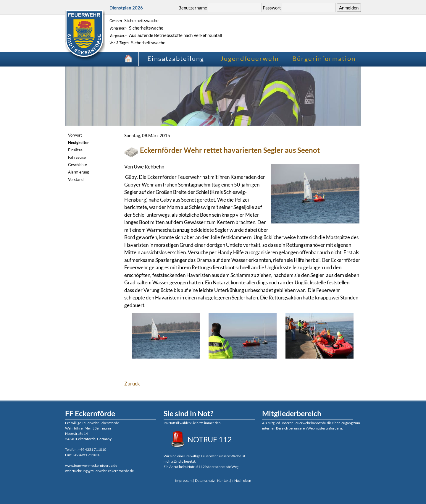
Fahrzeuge (77, 157)
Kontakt (223, 480)
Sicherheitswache (134, 20)
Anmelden (349, 8)
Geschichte (78, 165)
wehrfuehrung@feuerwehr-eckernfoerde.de (99, 471)
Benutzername (193, 8)
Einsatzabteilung (176, 58)
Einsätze (75, 150)
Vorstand (76, 179)
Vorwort (75, 135)
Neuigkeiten (79, 142)
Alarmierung (79, 172)
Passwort (272, 8)
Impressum (184, 480)
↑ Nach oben (242, 480)
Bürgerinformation (324, 58)
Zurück (132, 384)
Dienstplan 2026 (126, 8)
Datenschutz (205, 480)
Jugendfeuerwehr (250, 58)
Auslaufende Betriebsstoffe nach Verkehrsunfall (166, 35)
